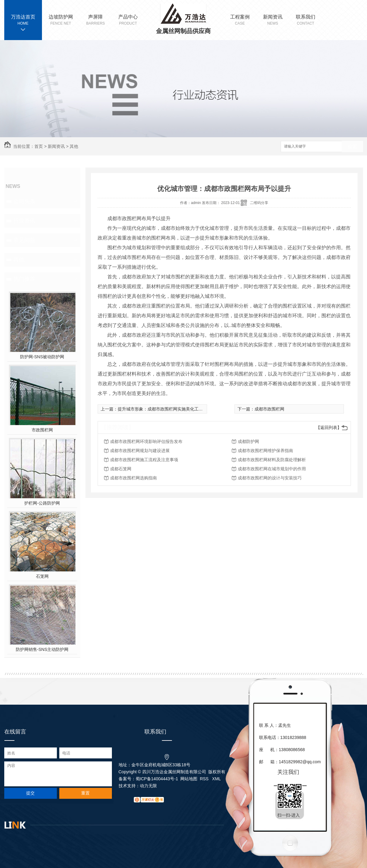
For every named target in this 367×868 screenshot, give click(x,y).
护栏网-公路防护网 (42, 503)
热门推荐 (24, 279)
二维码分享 (259, 203)
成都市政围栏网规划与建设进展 (140, 451)
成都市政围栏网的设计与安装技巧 (270, 478)
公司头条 (24, 201)
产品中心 (128, 20)
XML (217, 779)
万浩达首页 (23, 17)
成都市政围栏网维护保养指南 (265, 451)
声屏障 (96, 20)
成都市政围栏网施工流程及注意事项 (144, 460)
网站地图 (189, 779)
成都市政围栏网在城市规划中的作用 (272, 469)
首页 (39, 146)
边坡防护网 (61, 20)
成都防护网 (248, 441)
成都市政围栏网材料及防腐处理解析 (272, 460)
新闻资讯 (273, 20)
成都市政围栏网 (269, 409)
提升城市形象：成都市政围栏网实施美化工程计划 (164, 409)
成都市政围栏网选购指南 (133, 478)
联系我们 (306, 20)
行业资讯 (24, 221)
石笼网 (42, 576)
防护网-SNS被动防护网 (42, 357)
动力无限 (148, 786)
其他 (74, 146)
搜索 (352, 147)
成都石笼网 (121, 469)
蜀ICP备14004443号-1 (157, 779)
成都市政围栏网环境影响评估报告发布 (146, 441)
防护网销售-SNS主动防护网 (42, 649)
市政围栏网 (42, 430)
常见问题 (24, 240)
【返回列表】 (329, 427)
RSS (205, 779)
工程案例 (240, 20)
